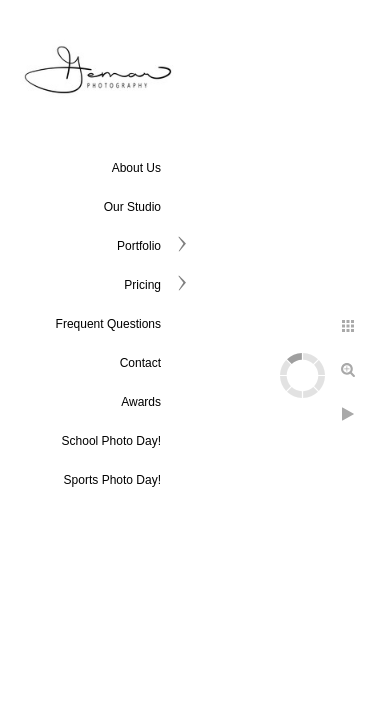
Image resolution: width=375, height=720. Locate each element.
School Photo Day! (111, 441)
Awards (141, 402)
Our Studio (132, 207)
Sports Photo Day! (112, 480)
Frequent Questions (108, 324)
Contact (140, 363)
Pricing (142, 285)
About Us (136, 168)
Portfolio (139, 246)
